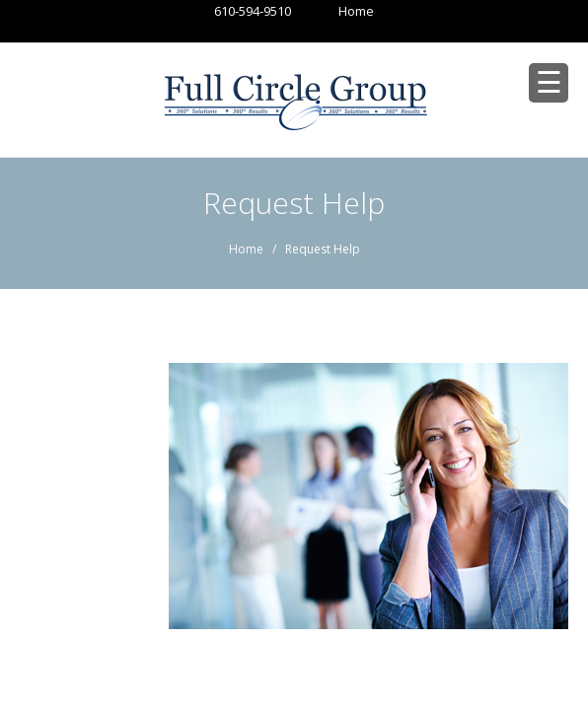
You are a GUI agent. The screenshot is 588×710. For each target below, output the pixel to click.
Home (337, 11)
